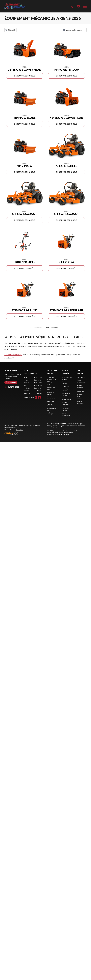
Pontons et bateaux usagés (66, 399)
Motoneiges (51, 387)
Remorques (51, 401)
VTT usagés (65, 386)
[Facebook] (39, 397)
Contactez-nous (81, 377)
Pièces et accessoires (80, 402)
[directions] (79, 6)
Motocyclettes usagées (66, 383)
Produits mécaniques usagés (65, 404)
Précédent (36, 328)
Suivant (57, 328)
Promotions (80, 392)
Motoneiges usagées (65, 390)
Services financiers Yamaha (80, 387)
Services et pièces (80, 395)
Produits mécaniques (51, 398)
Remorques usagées (65, 409)
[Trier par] (74, 30)
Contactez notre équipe (13, 355)
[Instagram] (36, 397)
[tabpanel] (33, 385)
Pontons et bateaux (51, 393)
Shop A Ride (20, 430)
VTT (49, 384)
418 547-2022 (12, 387)
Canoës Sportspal (50, 405)
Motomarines (52, 390)
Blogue (79, 380)
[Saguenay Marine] (15, 6)
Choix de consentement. (63, 434)
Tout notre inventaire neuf (52, 378)
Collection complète (50, 414)
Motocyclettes (52, 382)
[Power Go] (24, 434)
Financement (66, 416)
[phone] (73, 6)
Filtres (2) (10, 30)
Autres (64, 413)
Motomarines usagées (66, 394)
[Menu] (85, 6)
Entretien (79, 399)
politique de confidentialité (55, 433)
